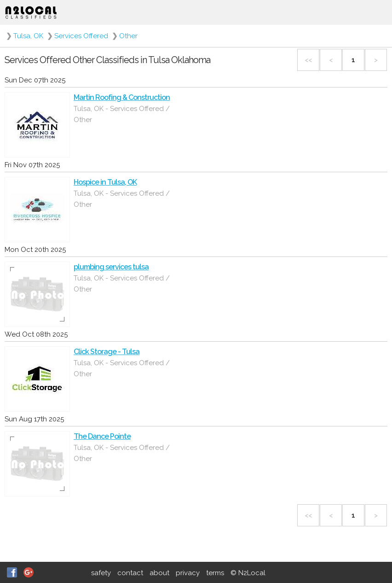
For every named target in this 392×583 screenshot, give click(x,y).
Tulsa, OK (28, 36)
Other (128, 36)
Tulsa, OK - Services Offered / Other (122, 114)
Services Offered (81, 36)
